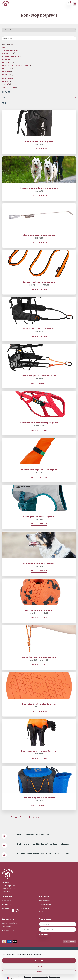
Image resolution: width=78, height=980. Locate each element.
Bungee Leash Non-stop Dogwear (39, 282)
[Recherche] (39, 38)
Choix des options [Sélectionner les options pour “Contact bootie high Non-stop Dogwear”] (39, 477)
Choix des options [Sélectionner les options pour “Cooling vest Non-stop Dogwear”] (39, 524)
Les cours (5, 908)
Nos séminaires (45, 905)
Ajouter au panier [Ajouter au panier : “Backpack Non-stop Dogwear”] (39, 149)
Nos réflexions (45, 901)
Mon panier (6, 927)
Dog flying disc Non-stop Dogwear (39, 704)
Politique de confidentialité (40, 977)
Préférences (39, 972)
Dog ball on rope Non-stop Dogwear (39, 657)
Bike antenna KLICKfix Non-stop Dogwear (39, 188)
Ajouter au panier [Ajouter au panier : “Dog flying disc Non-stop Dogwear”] (39, 712)
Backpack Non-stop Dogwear (39, 141)
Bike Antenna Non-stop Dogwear (39, 235)
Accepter (39, 961)
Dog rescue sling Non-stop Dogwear (39, 751)
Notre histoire (45, 908)
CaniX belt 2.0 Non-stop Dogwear (39, 329)
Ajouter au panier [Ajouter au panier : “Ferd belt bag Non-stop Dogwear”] (39, 805)
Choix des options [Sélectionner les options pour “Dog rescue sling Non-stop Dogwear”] (39, 759)
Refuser (39, 966)
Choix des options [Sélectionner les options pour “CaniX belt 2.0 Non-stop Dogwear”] (39, 337)
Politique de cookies (24, 977)
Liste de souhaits (8, 931)
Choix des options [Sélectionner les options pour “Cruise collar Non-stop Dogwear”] (39, 571)
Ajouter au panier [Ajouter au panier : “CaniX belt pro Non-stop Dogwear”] (39, 383)
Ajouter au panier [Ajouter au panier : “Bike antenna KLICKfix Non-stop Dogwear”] (39, 196)
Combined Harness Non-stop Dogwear (39, 423)
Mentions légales (55, 977)
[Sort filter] (39, 30)
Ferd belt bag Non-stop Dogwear (39, 798)
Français (11, 978)
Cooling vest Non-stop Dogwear (39, 516)
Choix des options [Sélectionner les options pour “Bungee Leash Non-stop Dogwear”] (39, 290)
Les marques (7, 905)
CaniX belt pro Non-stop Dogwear (39, 376)
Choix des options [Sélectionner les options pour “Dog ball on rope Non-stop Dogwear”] (39, 665)
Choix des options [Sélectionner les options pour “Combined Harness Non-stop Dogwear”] (39, 430)
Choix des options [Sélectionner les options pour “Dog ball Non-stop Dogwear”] (39, 618)
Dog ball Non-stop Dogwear (39, 610)
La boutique (6, 901)
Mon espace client (9, 923)
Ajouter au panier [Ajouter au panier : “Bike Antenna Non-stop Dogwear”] (39, 243)
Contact (42, 912)
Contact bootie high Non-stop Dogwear (39, 470)
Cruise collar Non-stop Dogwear (39, 563)
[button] (75, 4)
